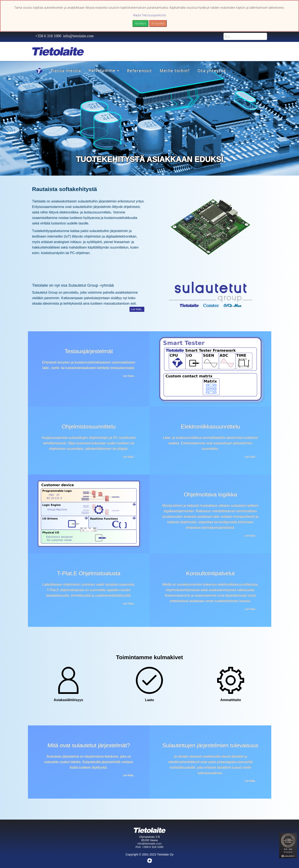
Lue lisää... (137, 309)
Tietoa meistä (66, 71)
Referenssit (139, 71)
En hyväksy (158, 23)
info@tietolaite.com (78, 36)
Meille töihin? (175, 71)
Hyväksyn (140, 23)
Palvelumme (102, 70)
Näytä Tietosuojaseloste (149, 15)
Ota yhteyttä (212, 71)
